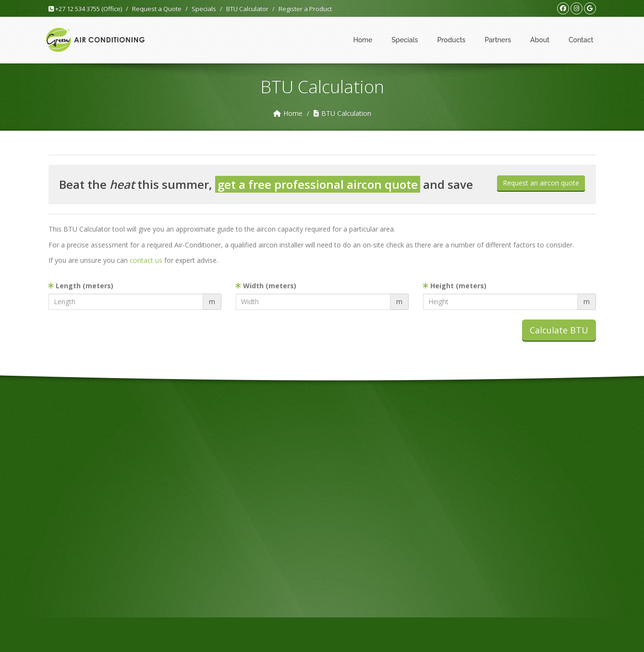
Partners (498, 40)
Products (451, 40)
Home (363, 40)
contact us (146, 260)
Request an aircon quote (541, 183)
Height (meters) (455, 286)
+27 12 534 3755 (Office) (85, 9)
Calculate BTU (559, 330)
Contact (581, 40)
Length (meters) (81, 286)
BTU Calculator (247, 9)
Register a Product (305, 9)
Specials (204, 9)
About (540, 40)
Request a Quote (157, 9)
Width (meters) (266, 286)
